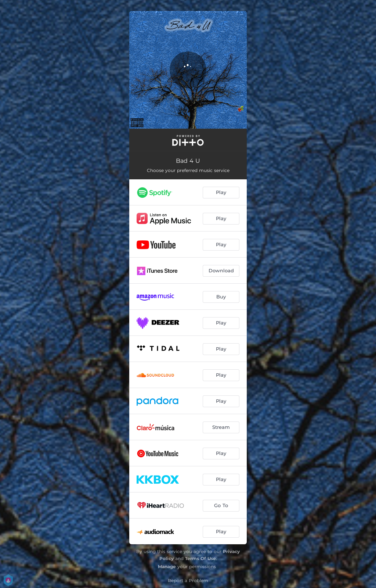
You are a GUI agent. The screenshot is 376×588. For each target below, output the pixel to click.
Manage (167, 567)
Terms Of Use (200, 558)
